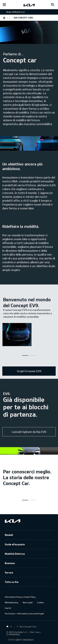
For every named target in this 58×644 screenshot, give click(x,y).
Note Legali (28, 602)
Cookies (40, 602)
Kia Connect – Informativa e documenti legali (24, 614)
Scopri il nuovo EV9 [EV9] (29, 371)
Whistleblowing (11, 602)
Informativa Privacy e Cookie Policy (20, 597)
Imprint (8, 608)
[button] (25, 356)
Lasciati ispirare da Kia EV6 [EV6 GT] (29, 432)
